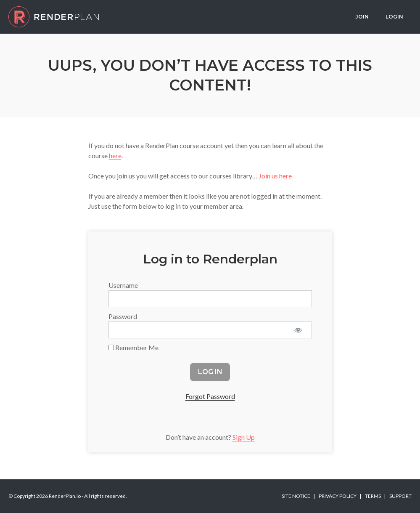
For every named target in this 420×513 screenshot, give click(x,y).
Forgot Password (210, 396)
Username (123, 285)
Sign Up (244, 437)
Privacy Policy (338, 496)
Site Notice (296, 496)
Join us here (275, 176)
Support (400, 496)
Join (362, 17)
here (115, 155)
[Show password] (298, 330)
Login (394, 17)
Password (123, 316)
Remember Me (133, 347)
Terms (373, 496)
